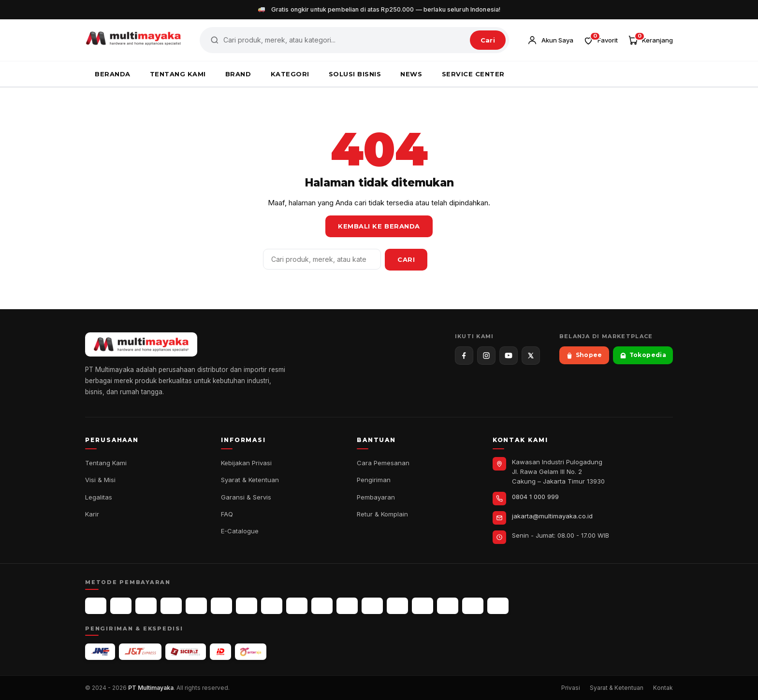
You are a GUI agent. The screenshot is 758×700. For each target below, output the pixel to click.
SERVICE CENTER (473, 74)
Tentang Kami (106, 463)
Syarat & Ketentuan (250, 480)
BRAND (238, 74)
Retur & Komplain (382, 514)
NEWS (411, 74)
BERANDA (113, 74)
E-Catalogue (240, 531)
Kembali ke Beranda (379, 226)
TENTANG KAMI (178, 74)
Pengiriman (374, 480)
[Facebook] (464, 356)
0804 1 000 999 (535, 497)
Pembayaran (376, 497)
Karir (92, 514)
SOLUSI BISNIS (355, 74)
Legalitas (99, 497)
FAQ (227, 514)
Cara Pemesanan (383, 463)
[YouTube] (509, 356)
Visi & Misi (100, 480)
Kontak (663, 688)
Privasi (571, 688)
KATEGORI (290, 74)
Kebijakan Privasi (246, 463)
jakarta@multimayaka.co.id (552, 516)
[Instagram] (486, 356)
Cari (488, 40)
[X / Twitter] (531, 356)
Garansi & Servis (246, 497)
